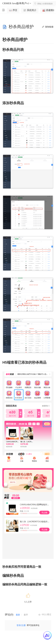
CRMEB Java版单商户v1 (17, 3)
